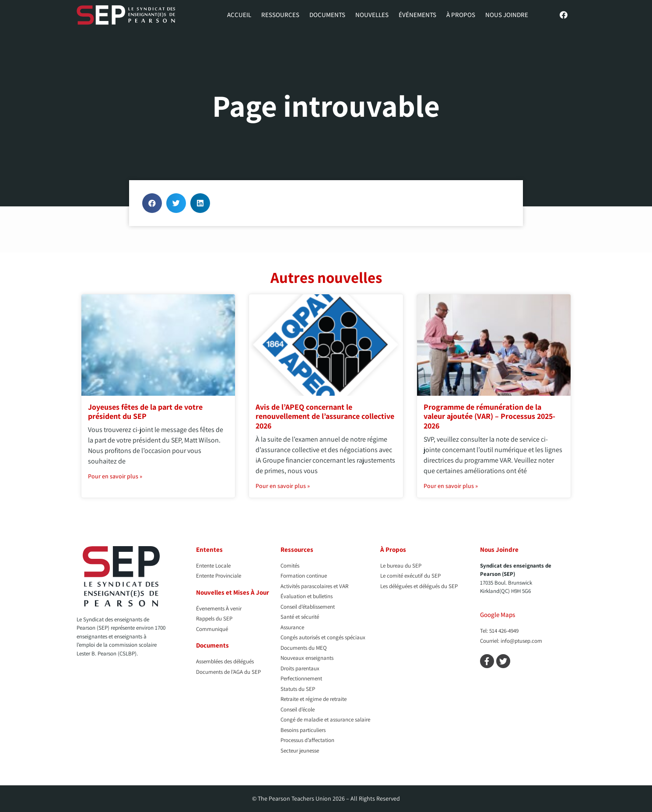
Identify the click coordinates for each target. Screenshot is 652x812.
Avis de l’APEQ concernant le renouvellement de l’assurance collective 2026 (325, 416)
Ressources (280, 15)
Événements (417, 15)
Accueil (239, 15)
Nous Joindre (507, 15)
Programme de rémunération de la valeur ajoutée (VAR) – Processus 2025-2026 (489, 416)
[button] (152, 203)
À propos (461, 15)
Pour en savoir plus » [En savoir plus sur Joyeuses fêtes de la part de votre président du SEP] (115, 476)
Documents (327, 15)
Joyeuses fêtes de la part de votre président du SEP (145, 412)
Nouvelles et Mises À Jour (233, 592)
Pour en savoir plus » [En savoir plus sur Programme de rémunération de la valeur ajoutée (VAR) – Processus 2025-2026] (451, 486)
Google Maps (498, 615)
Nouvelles (372, 15)
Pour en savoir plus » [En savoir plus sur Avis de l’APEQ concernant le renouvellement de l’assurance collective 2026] (283, 486)
